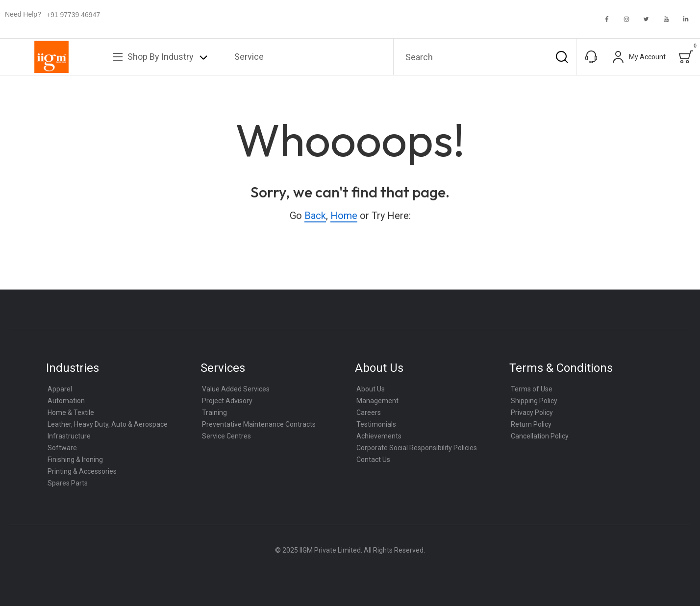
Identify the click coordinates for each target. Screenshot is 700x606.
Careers (369, 412)
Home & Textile (71, 412)
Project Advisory (227, 401)
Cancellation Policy (540, 436)
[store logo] (51, 57)
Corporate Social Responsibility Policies (417, 448)
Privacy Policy (532, 412)
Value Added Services (236, 389)
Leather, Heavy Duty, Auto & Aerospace (108, 424)
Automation (66, 401)
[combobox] (485, 57)
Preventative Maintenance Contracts (259, 424)
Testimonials (376, 424)
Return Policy (531, 424)
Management (377, 401)
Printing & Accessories (82, 471)
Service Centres (226, 436)
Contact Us (373, 460)
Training (214, 412)
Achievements (379, 436)
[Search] (562, 57)
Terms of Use (532, 389)
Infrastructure (69, 436)
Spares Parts (68, 483)
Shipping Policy (534, 401)
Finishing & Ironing (75, 460)
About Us (371, 389)
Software (62, 448)
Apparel (60, 389)
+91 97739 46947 (73, 15)
